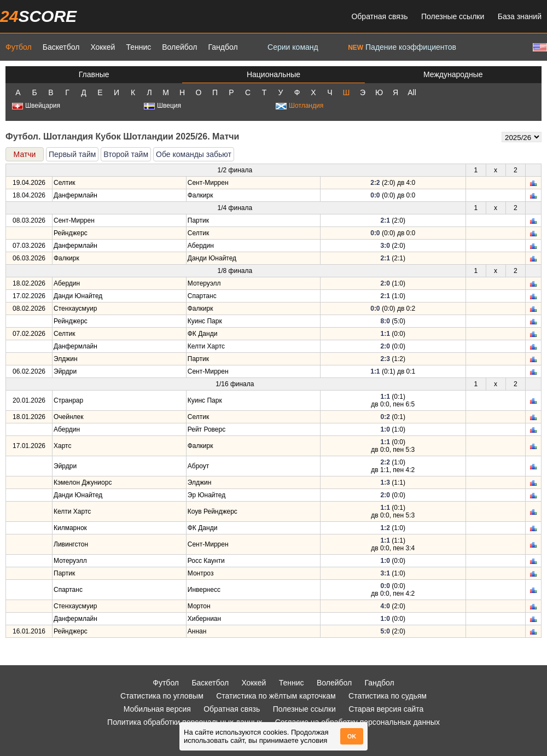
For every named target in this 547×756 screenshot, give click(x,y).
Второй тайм (126, 154)
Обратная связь (379, 16)
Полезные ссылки (453, 16)
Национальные (273, 74)
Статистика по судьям (388, 696)
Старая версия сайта (386, 709)
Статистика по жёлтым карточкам (276, 696)
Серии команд (293, 47)
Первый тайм (72, 154)
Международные (453, 74)
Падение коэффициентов (402, 47)
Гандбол (223, 47)
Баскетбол (61, 47)
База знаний (520, 16)
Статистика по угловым (162, 696)
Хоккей (103, 47)
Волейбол (179, 47)
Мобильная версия (157, 709)
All (412, 92)
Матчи (25, 154)
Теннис (138, 47)
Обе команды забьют (194, 154)
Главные (94, 74)
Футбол (19, 47)
